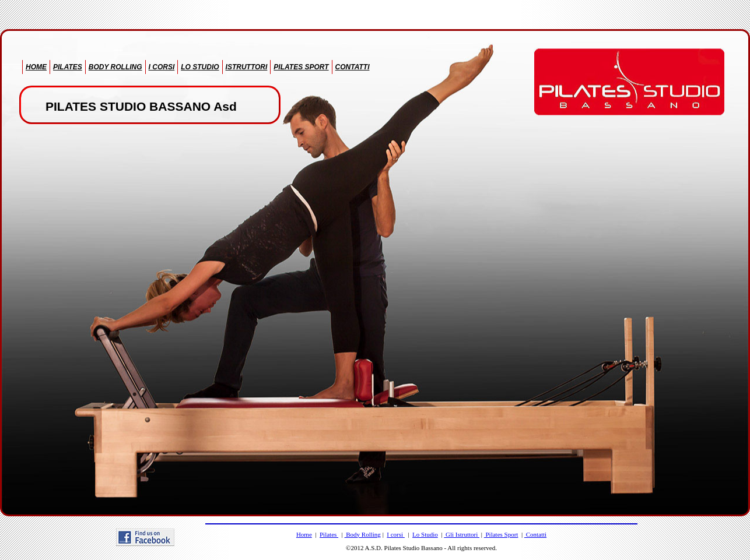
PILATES (68, 67)
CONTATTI (353, 67)
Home (304, 534)
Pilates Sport (501, 534)
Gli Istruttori (462, 534)
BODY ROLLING (115, 67)
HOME (36, 67)
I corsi (396, 534)
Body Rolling (363, 534)
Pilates (329, 534)
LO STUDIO (200, 67)
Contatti (535, 534)
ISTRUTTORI (247, 67)
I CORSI (162, 67)
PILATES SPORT (301, 67)
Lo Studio (425, 534)
